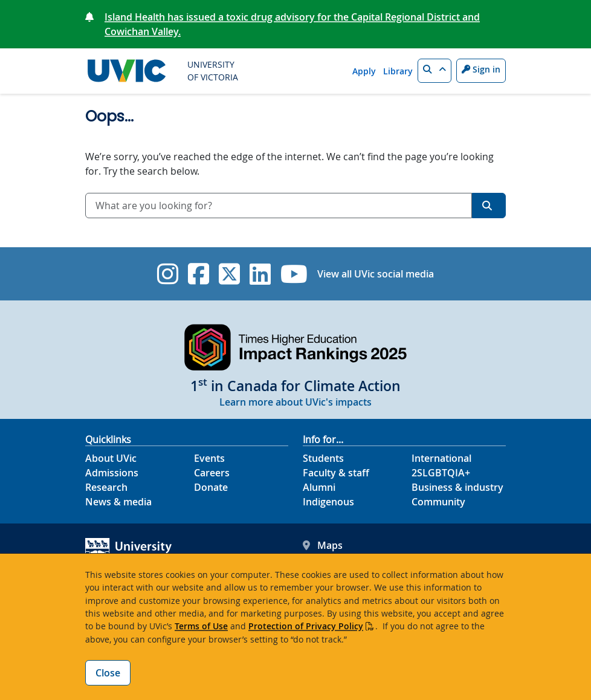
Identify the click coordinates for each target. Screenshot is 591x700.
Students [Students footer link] (323, 458)
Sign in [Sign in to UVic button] (481, 69)
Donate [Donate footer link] (211, 487)
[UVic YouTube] (294, 274)
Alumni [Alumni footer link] (319, 487)
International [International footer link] (441, 458)
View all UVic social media (376, 274)
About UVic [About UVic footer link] (111, 458)
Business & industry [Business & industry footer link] (457, 487)
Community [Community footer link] (438, 502)
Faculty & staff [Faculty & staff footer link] (336, 473)
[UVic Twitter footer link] (229, 274)
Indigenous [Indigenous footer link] (328, 502)
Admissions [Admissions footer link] (112, 473)
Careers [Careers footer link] (212, 473)
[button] (434, 71)
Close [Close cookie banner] (108, 673)
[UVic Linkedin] (260, 274)
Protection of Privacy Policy (306, 626)
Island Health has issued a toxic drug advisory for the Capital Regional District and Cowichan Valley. (292, 24)
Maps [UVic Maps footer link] (323, 545)
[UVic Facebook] (199, 274)
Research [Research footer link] (106, 487)
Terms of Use (201, 626)
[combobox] (279, 206)
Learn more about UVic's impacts (295, 402)
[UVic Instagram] (168, 274)
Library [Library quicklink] (398, 71)
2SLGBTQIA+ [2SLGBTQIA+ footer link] (441, 473)
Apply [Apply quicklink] (364, 71)
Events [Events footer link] (209, 458)
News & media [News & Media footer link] (118, 502)
